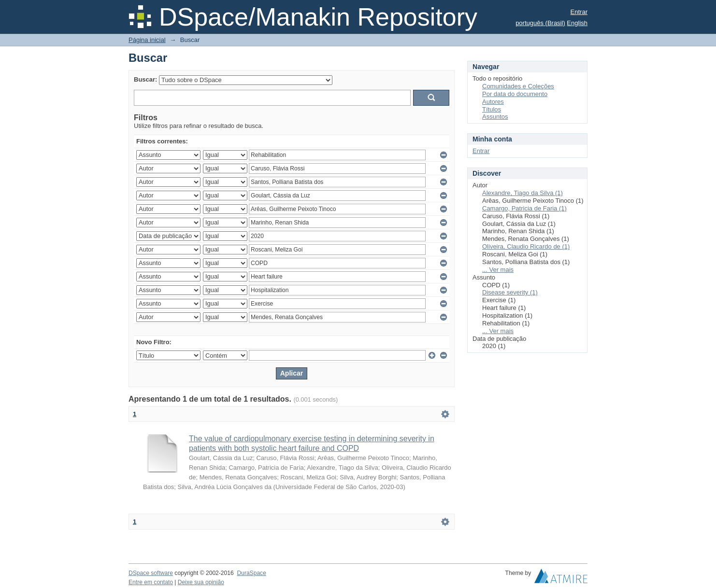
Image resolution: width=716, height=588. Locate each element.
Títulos (492, 109)
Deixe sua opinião (201, 582)
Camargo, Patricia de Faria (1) (524, 208)
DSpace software (151, 573)
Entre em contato (151, 582)
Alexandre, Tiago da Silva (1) (523, 193)
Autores (493, 102)
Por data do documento (515, 94)
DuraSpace (251, 573)
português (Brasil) (540, 23)
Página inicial (147, 40)
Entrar (579, 12)
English (577, 23)
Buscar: (145, 79)
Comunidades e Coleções (518, 86)
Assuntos (495, 117)
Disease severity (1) (510, 292)
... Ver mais (498, 270)
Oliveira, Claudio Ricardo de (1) (526, 246)
